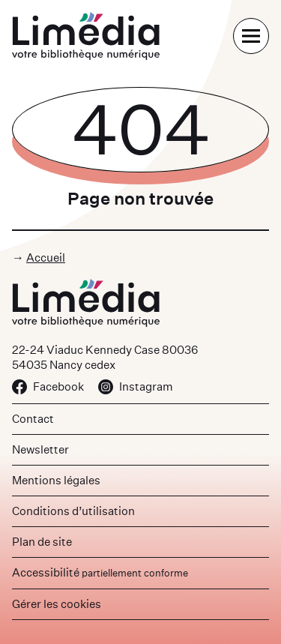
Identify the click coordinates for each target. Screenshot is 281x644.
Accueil (46, 258)
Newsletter (40, 449)
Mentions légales (56, 480)
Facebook (48, 386)
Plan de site (42, 542)
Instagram (136, 386)
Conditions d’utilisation (73, 511)
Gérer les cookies (57, 604)
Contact (33, 419)
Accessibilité (100, 572)
